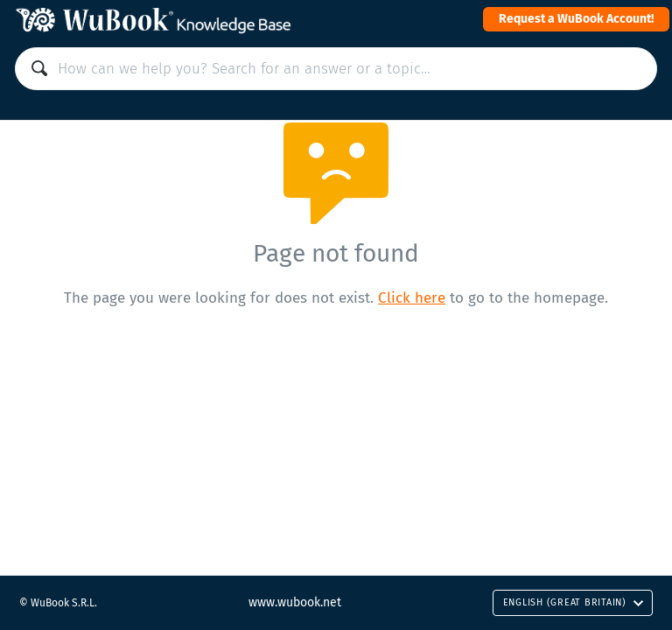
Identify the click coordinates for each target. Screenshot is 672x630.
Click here (412, 298)
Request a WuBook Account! (576, 19)
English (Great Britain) (574, 602)
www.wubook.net (295, 602)
